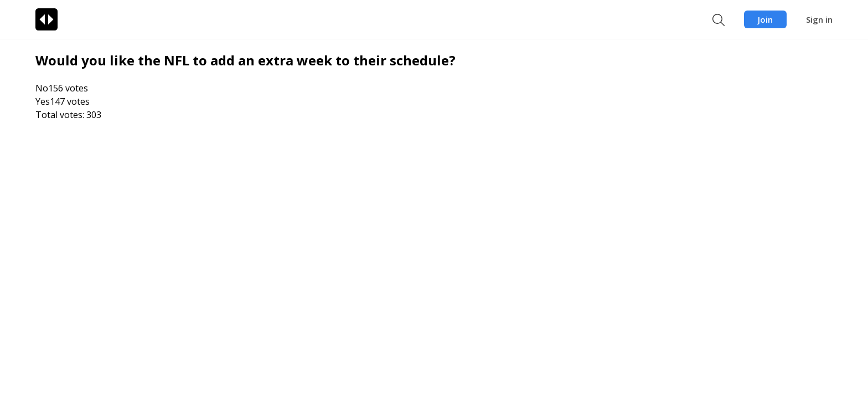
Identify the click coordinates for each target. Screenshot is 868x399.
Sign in (819, 19)
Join (765, 19)
